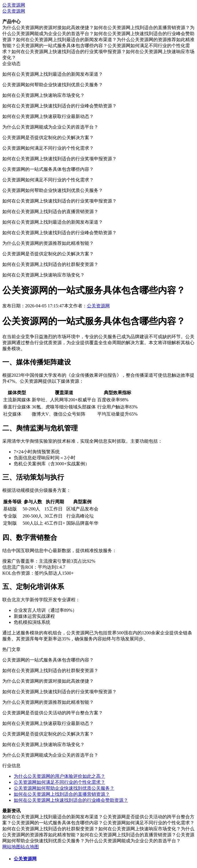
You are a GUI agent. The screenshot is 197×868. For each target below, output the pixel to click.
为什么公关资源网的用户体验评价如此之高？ (59, 776)
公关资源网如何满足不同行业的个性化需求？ (59, 782)
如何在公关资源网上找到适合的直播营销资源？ (62, 794)
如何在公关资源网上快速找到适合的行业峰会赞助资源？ (71, 800)
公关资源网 (14, 5)
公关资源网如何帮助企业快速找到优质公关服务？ (64, 788)
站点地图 (30, 847)
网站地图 (11, 847)
